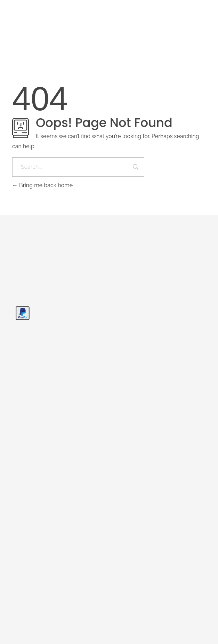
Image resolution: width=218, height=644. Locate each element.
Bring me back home (42, 185)
